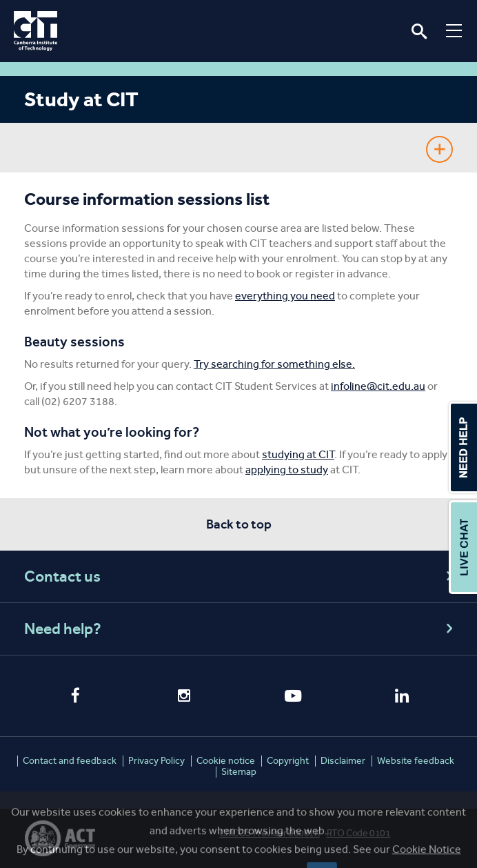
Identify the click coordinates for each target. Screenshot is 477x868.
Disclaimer (343, 761)
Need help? (241, 629)
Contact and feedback (70, 761)
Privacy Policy (156, 761)
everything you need (285, 296)
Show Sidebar (439, 149)
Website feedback (416, 761)
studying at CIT (298, 454)
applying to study (287, 470)
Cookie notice (226, 761)
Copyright (288, 761)
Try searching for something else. (274, 364)
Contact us (241, 576)
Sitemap (239, 772)
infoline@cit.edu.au (378, 386)
